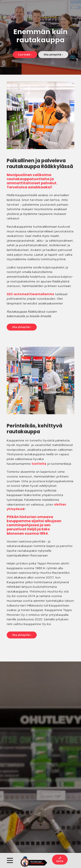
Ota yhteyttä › (53, 54)
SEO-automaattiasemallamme (30, 294)
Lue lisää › (25, 54)
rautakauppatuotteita (28, 179)
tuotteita (39, 464)
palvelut (49, 183)
